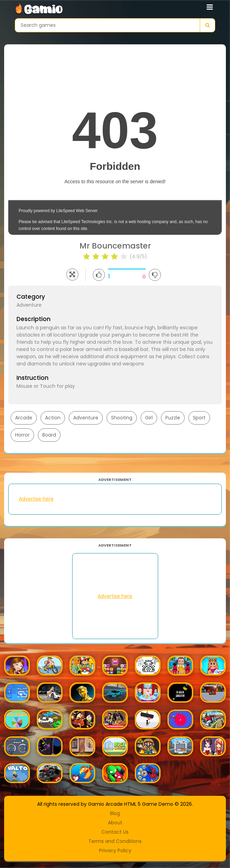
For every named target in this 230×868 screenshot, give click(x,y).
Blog (115, 813)
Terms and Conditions (115, 841)
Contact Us (115, 832)
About (115, 823)
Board (49, 435)
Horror (22, 435)
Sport (199, 418)
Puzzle (173, 418)
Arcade (24, 418)
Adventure (86, 418)
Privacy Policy (115, 850)
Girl (149, 418)
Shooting (122, 418)
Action (53, 418)
